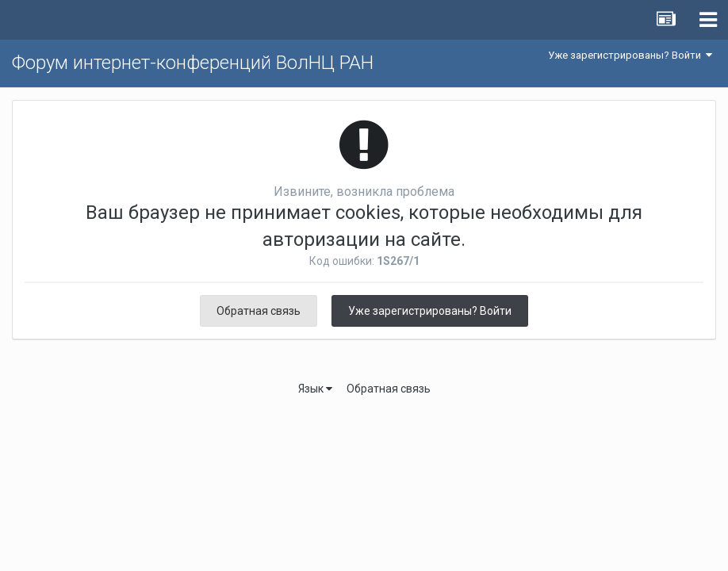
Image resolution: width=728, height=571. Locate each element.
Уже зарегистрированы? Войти (630, 55)
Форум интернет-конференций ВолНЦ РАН (193, 63)
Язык (315, 389)
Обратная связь (259, 311)
